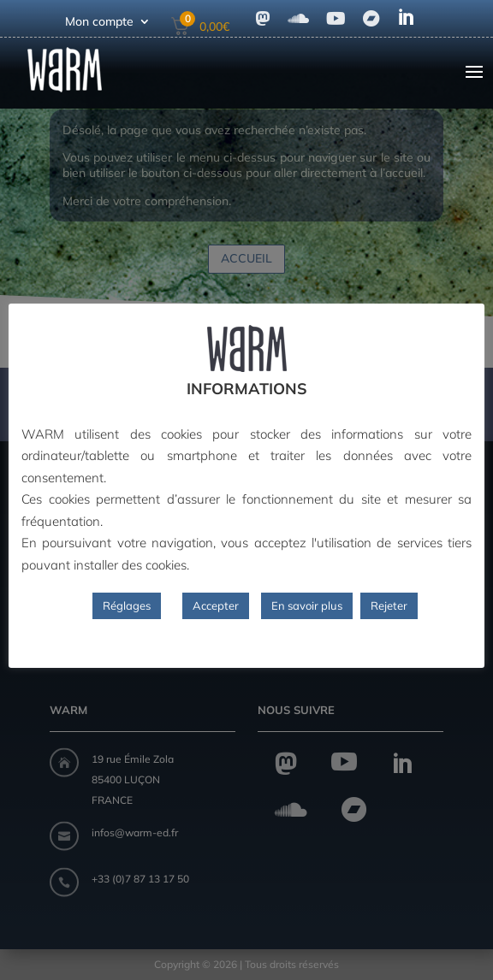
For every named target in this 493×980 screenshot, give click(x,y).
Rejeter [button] (389, 605)
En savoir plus (307, 605)
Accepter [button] (216, 605)
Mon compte (99, 22)
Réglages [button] (127, 605)
